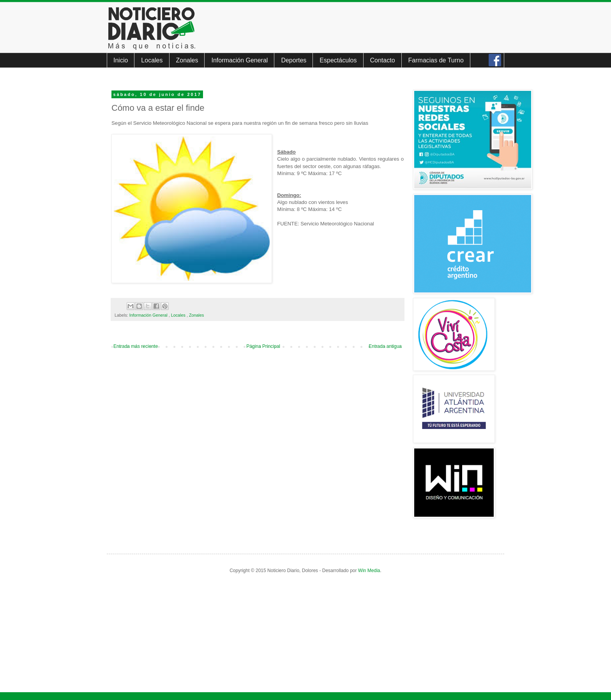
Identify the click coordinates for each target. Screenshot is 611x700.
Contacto (383, 60)
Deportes (294, 60)
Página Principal (263, 346)
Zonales (187, 60)
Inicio (121, 60)
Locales (152, 60)
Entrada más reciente (136, 346)
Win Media (369, 571)
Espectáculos (338, 60)
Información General (239, 60)
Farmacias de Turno (436, 60)
